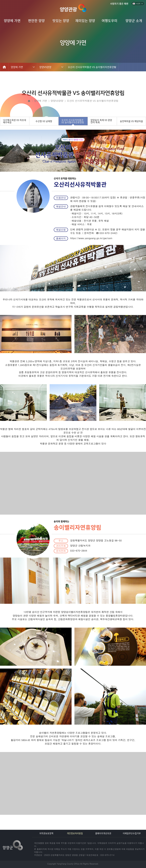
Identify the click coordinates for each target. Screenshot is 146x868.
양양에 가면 (17, 67)
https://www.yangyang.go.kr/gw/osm (91, 238)
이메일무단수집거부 (132, 833)
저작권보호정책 (46, 833)
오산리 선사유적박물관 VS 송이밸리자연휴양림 (92, 67)
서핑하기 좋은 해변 (119, 4)
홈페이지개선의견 (103, 833)
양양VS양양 (45, 67)
